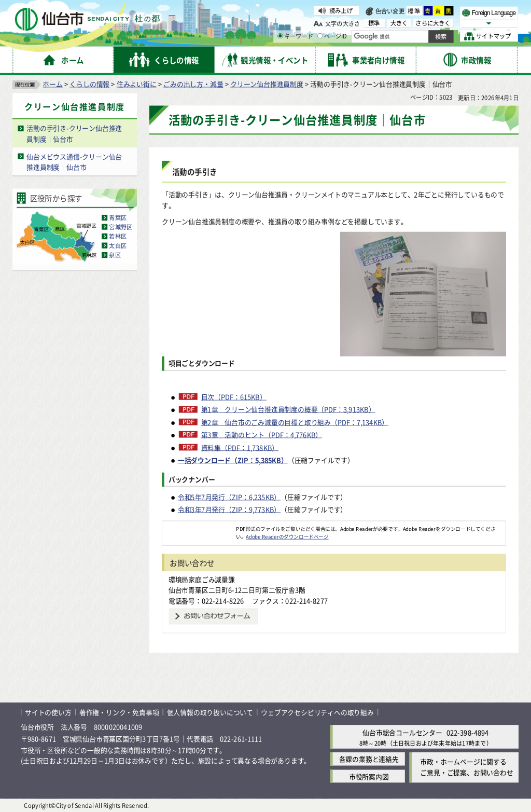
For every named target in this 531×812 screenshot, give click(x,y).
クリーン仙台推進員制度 (267, 83)
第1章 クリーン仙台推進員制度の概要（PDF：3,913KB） (288, 409)
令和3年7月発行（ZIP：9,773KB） (229, 509)
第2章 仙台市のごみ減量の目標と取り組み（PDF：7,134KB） (295, 422)
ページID (332, 36)
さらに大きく (433, 23)
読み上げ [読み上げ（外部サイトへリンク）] (341, 10)
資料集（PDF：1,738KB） (240, 447)
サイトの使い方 (48, 712)
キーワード (295, 36)
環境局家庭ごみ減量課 (202, 579)
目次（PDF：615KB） (234, 396)
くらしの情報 (89, 83)
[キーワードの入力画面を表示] (280, 36)
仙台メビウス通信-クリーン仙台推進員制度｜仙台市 (74, 161)
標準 (414, 11)
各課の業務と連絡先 (369, 759)
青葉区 (118, 217)
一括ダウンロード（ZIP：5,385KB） (233, 459)
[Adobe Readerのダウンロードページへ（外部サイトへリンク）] (199, 528)
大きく (399, 23)
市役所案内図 (369, 776)
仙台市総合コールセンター (402, 732)
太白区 (118, 245)
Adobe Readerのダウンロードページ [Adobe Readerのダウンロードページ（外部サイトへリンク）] (287, 536)
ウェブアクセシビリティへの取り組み (317, 712)
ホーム (52, 83)
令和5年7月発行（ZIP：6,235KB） (229, 496)
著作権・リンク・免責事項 (119, 712)
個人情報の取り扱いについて (210, 712)
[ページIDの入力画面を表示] (320, 36)
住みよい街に (137, 83)
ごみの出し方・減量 (193, 83)
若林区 (118, 236)
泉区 (115, 255)
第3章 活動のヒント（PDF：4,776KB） (262, 434)
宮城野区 (121, 227)
